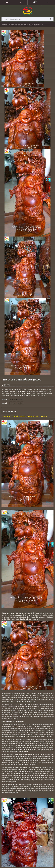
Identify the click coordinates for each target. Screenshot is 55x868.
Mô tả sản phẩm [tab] (9, 412)
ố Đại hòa (34, 774)
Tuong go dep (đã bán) (15, 25)
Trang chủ (4, 25)
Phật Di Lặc (27, 613)
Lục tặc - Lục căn (44, 780)
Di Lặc (31, 763)
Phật (17, 694)
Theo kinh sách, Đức (8, 694)
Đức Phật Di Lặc (34, 619)
